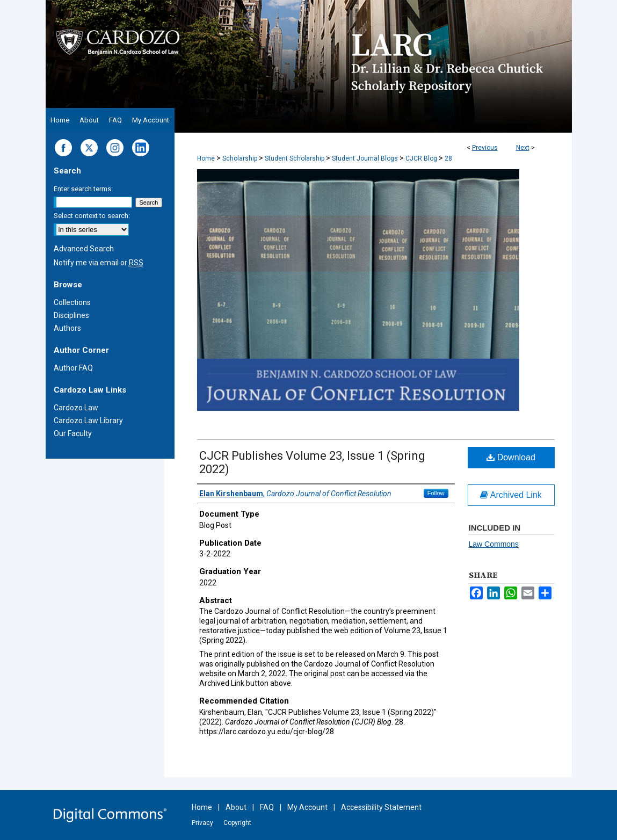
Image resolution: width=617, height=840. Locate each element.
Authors (67, 328)
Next (523, 148)
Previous (485, 148)
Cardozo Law (76, 408)
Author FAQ (73, 368)
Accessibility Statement (381, 807)
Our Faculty (73, 433)
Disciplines (71, 315)
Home (206, 158)
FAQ (267, 807)
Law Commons (494, 544)
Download (511, 457)
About (236, 807)
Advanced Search (84, 249)
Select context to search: (92, 216)
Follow (436, 493)
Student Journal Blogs (365, 158)
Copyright (237, 823)
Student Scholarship (295, 158)
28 (448, 158)
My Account (307, 807)
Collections (72, 302)
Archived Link (511, 495)
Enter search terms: (83, 189)
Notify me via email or (99, 263)
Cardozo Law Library (88, 421)
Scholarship (240, 158)
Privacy (202, 823)
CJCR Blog (421, 158)
